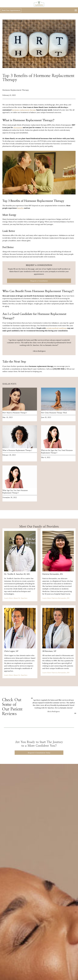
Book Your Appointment (12, 10)
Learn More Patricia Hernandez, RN (56, 600)
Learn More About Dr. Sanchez (16, 600)
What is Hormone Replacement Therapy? (17, 452)
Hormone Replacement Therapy (16, 90)
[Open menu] (75, 10)
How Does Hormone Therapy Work (54, 414)
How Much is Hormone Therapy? (15, 414)
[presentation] (20, 401)
